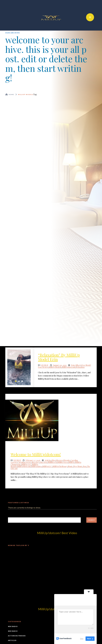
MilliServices (63, 462)
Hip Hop (44, 462)
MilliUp (71, 462)
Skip (82, 639)
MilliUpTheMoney (60, 466)
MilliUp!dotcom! (69, 367)
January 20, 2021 (60, 365)
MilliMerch (52, 462)
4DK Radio (13, 626)
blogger (59, 460)
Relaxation (80, 367)
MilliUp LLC (26, 464)
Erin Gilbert (76, 365)
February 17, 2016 (33, 460)
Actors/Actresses (17, 636)
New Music (78, 466)
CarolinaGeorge (24, 462)
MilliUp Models (55, 367)
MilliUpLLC (47, 466)
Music (70, 466)
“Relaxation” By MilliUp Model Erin (59, 357)
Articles (48, 460)
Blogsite (67, 460)
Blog (54, 460)
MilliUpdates (36, 466)
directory (35, 462)
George (44, 365)
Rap (85, 466)
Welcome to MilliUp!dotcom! (36, 454)
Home (11, 94)
